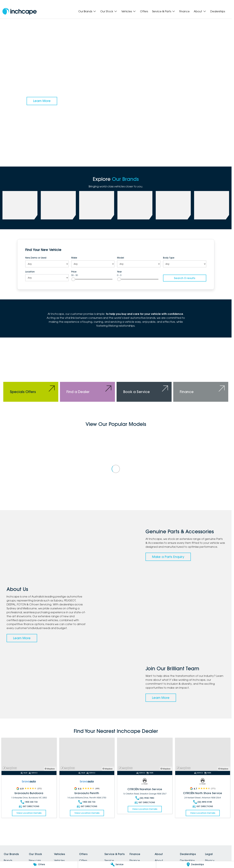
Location (30, 272)
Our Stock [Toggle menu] (109, 11)
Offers (144, 11)
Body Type (169, 258)
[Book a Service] (144, 375)
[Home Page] (20, 11)
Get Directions (29, 806)
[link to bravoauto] (173, 205)
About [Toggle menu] (200, 11)
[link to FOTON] (135, 205)
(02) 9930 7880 (145, 798)
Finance (184, 11)
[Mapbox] (10, 768)
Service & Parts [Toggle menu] (164, 11)
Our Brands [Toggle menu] (87, 11)
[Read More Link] (29, 754)
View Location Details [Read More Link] (29, 813)
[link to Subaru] (20, 205)
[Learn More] (42, 101)
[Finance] (201, 375)
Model (121, 258)
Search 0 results (185, 278)
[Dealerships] (195, 865)
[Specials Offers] (31, 375)
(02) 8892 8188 (203, 802)
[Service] (117, 865)
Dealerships (218, 11)
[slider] (73, 279)
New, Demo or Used (36, 258)
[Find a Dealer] (87, 375)
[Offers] (39, 865)
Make (74, 258)
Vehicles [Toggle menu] (129, 11)
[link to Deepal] (97, 205)
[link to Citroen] (212, 205)
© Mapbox (50, 769)
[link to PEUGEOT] (58, 205)
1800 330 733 (29, 802)
